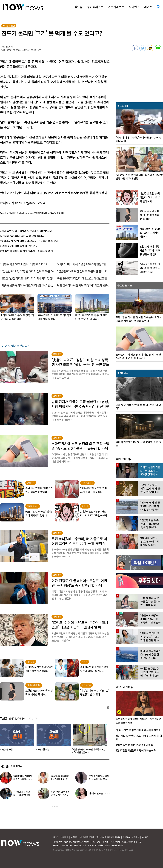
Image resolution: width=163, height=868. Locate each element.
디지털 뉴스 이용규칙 (131, 837)
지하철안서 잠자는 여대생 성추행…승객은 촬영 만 (26, 251)
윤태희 (5, 47)
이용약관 (74, 837)
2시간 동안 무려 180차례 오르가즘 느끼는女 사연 (26, 231)
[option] (52, 740)
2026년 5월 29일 (42, 749)
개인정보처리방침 (87, 837)
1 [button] (53, 806)
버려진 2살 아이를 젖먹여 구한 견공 (19, 246)
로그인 (56, 837)
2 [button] (55, 806)
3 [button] (57, 806)
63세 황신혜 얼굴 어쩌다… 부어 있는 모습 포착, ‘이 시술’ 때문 (99, 779)
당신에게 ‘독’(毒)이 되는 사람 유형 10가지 (22, 236)
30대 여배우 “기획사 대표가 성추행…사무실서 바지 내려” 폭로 (23, 779)
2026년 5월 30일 (79, 749)
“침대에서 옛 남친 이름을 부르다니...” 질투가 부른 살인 (29, 241)
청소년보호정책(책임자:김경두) (108, 837)
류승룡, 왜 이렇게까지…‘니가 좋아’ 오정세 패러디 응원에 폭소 (61, 779)
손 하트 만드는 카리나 (99, 793)
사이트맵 (145, 837)
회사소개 (65, 837)
